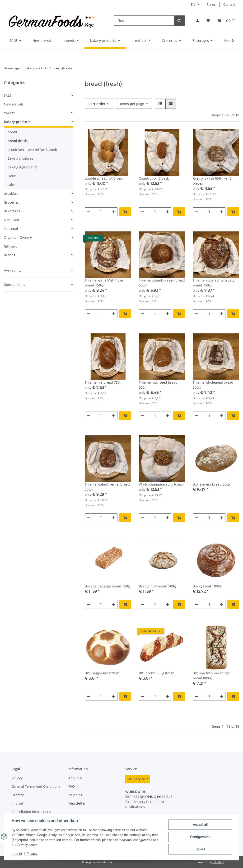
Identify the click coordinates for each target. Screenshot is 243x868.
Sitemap (18, 795)
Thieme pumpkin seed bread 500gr (162, 283)
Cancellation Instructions (31, 812)
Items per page (132, 104)
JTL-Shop (218, 862)
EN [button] (193, 4)
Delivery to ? (138, 779)
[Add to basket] (125, 212)
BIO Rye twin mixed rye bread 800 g (211, 676)
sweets (9, 113)
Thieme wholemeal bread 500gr (213, 385)
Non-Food (12, 220)
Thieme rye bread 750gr (104, 382)
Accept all (200, 825)
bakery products (17, 122)
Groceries (11, 202)
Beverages (12, 211)
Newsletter (77, 803)
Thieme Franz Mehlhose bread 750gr (104, 283)
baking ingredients (23, 167)
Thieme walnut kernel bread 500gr (107, 487)
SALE (8, 95)
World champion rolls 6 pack (161, 484)
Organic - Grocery (18, 237)
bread (12, 132)
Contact (229, 4)
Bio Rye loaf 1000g (207, 586)
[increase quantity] (114, 212)
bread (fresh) (18, 141)
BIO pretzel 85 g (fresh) (157, 673)
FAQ (72, 786)
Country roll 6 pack (154, 178)
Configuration (200, 837)
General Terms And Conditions (36, 786)
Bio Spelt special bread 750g (107, 586)
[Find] (144, 21)
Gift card (11, 246)
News (211, 4)
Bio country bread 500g (157, 586)
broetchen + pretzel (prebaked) (32, 150)
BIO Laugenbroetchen (102, 673)
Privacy (32, 854)
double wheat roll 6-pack (104, 178)
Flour (12, 176)
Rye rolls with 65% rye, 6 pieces (212, 181)
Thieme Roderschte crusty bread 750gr (213, 283)
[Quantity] (101, 212)
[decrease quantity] (89, 212)
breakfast (11, 193)
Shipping (75, 795)
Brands (9, 255)
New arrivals (14, 104)
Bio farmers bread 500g (211, 484)
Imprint (17, 854)
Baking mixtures (20, 158)
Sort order (97, 104)
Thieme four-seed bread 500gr (158, 385)
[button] (197, 21)
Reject (200, 849)
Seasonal (11, 229)
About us (75, 778)
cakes (12, 185)
